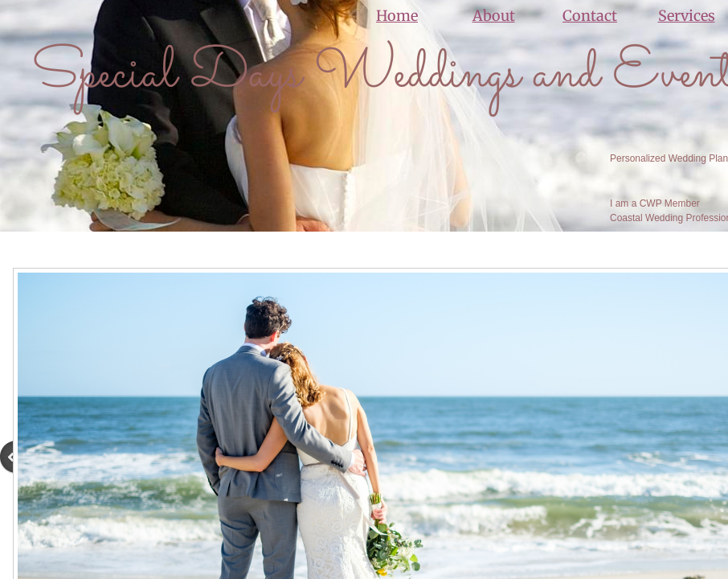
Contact (590, 16)
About (494, 16)
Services (687, 16)
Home (397, 16)
